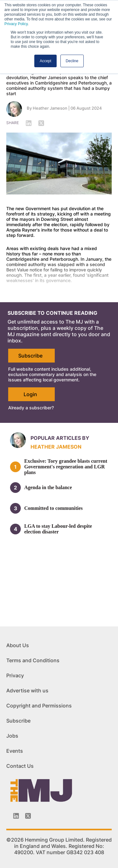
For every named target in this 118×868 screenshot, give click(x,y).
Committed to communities (53, 508)
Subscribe (30, 356)
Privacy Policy (16, 24)
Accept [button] (45, 61)
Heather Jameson (50, 108)
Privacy (15, 675)
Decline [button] (72, 61)
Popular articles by (60, 438)
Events (15, 751)
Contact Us (20, 766)
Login (30, 394)
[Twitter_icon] (28, 816)
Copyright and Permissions (39, 706)
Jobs (12, 736)
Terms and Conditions (33, 660)
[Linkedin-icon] (16, 816)
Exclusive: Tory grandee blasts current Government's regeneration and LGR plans (66, 467)
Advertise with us (27, 691)
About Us (18, 645)
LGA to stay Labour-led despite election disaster (58, 529)
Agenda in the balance (48, 487)
